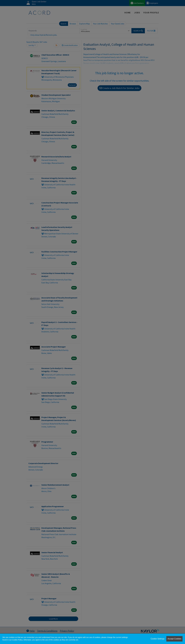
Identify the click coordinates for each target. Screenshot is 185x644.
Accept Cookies (174, 639)
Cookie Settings (158, 639)
